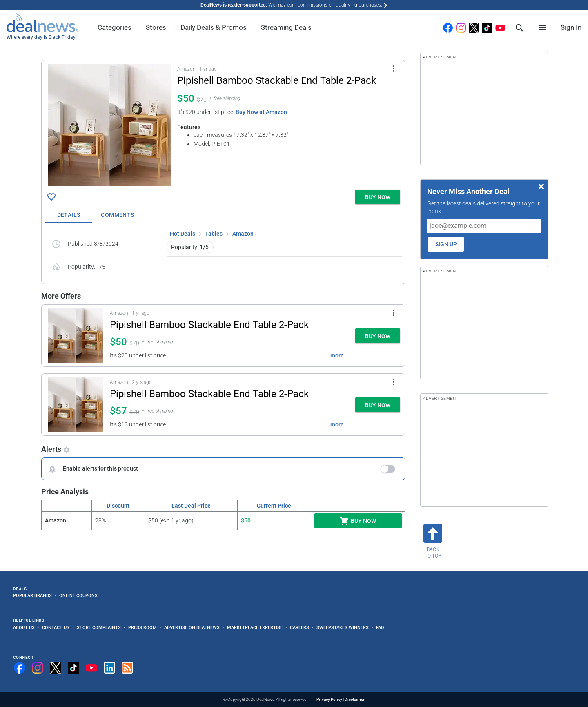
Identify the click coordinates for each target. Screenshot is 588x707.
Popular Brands (32, 595)
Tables (214, 234)
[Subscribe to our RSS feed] (127, 668)
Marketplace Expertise (255, 627)
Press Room (143, 627)
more (337, 355)
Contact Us (56, 627)
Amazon (243, 234)
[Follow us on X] (56, 668)
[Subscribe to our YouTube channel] (91, 668)
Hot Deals (183, 234)
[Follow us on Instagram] (38, 668)
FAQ (380, 627)
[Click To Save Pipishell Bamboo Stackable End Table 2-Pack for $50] (51, 197)
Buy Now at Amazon (261, 112)
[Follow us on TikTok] (73, 668)
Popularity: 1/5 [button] (190, 247)
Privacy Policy (329, 699)
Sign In (571, 27)
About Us (24, 627)
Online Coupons (78, 595)
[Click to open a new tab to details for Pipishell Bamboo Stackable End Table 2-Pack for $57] (76, 405)
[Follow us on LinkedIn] (109, 668)
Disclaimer (355, 699)
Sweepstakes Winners (343, 627)
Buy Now (358, 521)
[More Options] (394, 69)
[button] (223, 123)
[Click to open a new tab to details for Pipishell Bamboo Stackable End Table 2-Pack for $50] (109, 125)
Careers (300, 627)
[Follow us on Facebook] (20, 668)
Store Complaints (99, 627)
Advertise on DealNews (192, 627)
